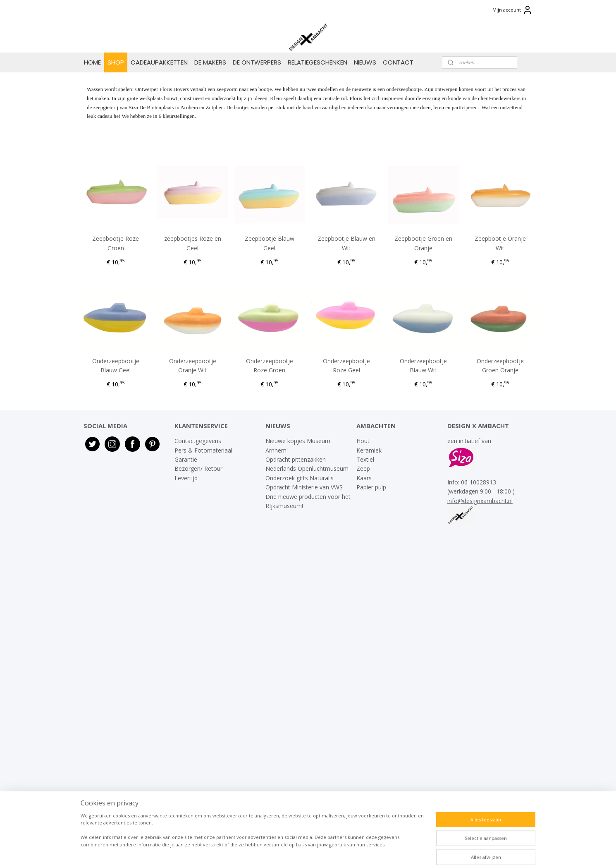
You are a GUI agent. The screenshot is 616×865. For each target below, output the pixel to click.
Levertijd (186, 478)
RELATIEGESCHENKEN (318, 62)
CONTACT (398, 62)
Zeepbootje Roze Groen (116, 243)
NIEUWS (365, 62)
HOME (92, 62)
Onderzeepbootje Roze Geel (346, 365)
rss (299, 850)
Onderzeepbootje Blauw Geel (116, 365)
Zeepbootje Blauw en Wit (346, 243)
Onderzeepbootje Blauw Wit (423, 365)
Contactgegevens (198, 441)
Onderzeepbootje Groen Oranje (500, 365)
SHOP (116, 62)
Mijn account (512, 10)
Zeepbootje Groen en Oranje (423, 243)
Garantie (187, 459)
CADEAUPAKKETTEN (159, 62)
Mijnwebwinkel (402, 850)
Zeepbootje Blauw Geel (270, 243)
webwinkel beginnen (330, 850)
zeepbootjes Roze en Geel (193, 243)
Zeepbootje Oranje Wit (500, 243)
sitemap (281, 850)
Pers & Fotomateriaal (203, 450)
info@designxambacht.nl (480, 501)
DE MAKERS (210, 62)
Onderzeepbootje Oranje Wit (193, 365)
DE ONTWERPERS (257, 62)
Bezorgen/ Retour (198, 468)
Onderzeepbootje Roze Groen (270, 365)
